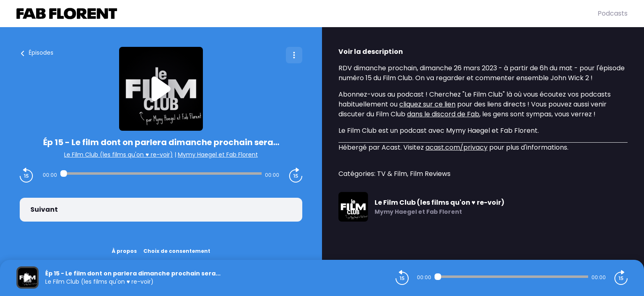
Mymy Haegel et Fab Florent (218, 155)
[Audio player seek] (161, 173)
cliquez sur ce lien (427, 104)
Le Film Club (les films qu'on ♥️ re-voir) (118, 155)
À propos (124, 251)
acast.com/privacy (457, 147)
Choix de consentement (177, 251)
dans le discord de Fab (443, 114)
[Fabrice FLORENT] (307, 14)
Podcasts (613, 13)
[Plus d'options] (294, 55)
